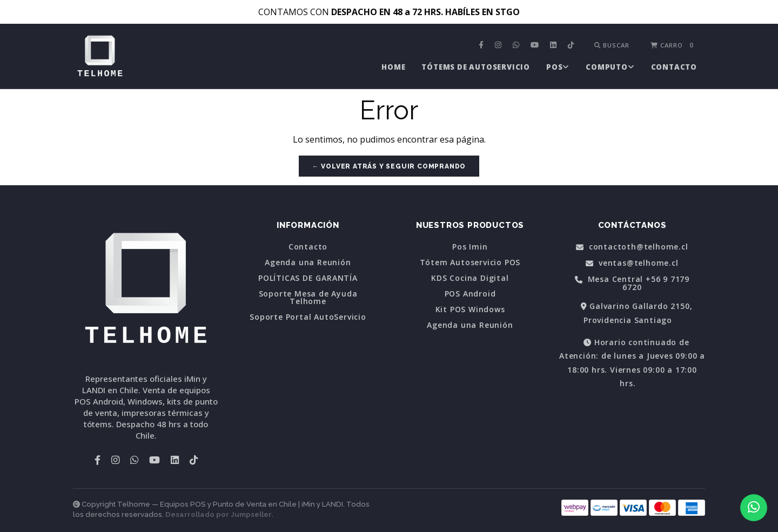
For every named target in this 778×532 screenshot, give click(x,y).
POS (558, 67)
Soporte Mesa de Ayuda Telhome (308, 298)
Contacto (674, 67)
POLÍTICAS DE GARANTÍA (308, 278)
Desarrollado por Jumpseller (219, 514)
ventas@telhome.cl (632, 263)
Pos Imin (470, 247)
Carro (674, 45)
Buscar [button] (612, 45)
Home (393, 67)
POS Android (470, 294)
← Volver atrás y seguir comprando (389, 166)
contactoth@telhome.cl (632, 247)
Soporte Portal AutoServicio (308, 317)
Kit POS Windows (470, 309)
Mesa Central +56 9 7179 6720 (632, 283)
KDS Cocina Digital (470, 278)
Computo (610, 67)
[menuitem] (482, 45)
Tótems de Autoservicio (476, 67)
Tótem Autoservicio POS (470, 262)
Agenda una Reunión (308, 262)
